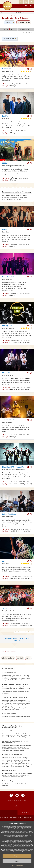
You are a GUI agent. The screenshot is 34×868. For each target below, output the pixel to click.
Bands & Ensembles (21, 13)
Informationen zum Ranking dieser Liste (24, 632)
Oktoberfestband (8, 658)
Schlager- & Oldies (24, 22)
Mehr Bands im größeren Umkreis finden (17, 639)
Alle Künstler (4, 13)
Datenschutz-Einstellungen (17, 865)
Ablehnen (17, 861)
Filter (9, 30)
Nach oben (25, 812)
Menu (28, 6)
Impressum (12, 801)
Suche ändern (25, 29)
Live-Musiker (12, 13)
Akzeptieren (17, 856)
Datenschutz (22, 801)
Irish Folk (20, 658)
